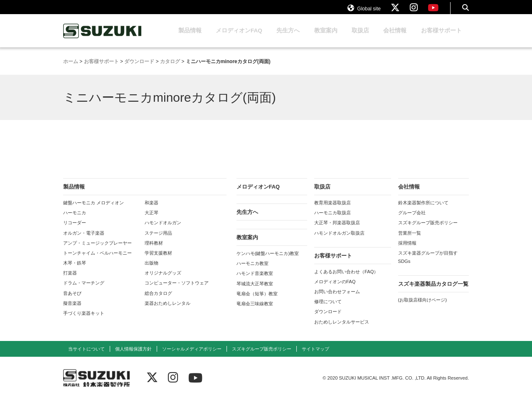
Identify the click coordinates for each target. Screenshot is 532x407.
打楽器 (70, 281)
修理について (328, 309)
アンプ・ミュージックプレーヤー (97, 251)
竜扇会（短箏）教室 (257, 302)
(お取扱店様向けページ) (422, 308)
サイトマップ (315, 357)
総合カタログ (158, 301)
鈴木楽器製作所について (423, 211)
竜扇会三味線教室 (255, 311)
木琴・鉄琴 (75, 271)
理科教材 (154, 251)
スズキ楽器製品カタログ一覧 (433, 292)
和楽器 (151, 211)
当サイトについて (86, 357)
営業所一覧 (410, 241)
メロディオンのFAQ (335, 289)
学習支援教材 (158, 261)
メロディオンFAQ (239, 38)
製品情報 (190, 38)
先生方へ (288, 38)
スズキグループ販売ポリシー (428, 230)
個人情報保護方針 (133, 357)
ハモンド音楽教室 (255, 281)
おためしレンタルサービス (342, 330)
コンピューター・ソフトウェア (177, 291)
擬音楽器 (72, 311)
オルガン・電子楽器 (84, 241)
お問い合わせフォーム (337, 299)
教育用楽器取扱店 (332, 211)
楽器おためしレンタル (167, 311)
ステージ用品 (158, 241)
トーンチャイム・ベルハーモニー (97, 261)
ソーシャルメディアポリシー (192, 357)
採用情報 (407, 251)
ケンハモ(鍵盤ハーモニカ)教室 (268, 261)
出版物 (151, 271)
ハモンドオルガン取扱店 (339, 241)
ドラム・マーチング (84, 291)
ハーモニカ (75, 221)
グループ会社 (412, 221)
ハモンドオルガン (163, 230)
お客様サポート (441, 38)
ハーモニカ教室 (252, 271)
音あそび (72, 301)
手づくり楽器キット (84, 321)
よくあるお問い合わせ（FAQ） (346, 280)
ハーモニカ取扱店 (332, 221)
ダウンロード (328, 319)
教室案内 (326, 38)
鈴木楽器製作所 (103, 39)
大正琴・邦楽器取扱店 (337, 230)
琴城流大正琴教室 (255, 292)
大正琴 (151, 221)
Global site (364, 12)
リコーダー (75, 230)
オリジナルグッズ (163, 281)
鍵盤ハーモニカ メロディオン (94, 211)
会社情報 (395, 38)
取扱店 (360, 38)
